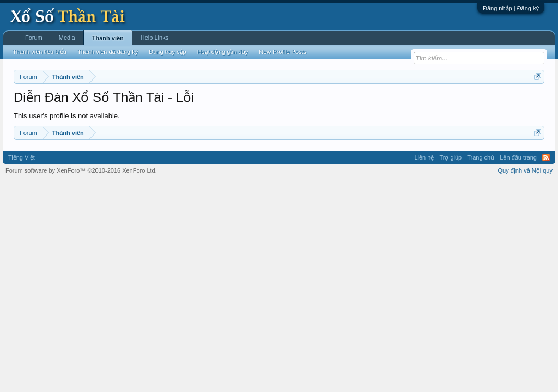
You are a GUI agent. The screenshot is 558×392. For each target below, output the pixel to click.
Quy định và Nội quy (526, 170)
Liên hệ (424, 157)
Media (67, 38)
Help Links (154, 38)
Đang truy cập (167, 52)
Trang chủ (481, 157)
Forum (34, 38)
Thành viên (108, 38)
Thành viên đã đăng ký (108, 52)
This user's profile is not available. (67, 116)
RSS (546, 157)
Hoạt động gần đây (223, 52)
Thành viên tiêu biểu (40, 52)
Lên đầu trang (518, 157)
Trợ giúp (450, 157)
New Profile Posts (283, 52)
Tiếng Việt (22, 157)
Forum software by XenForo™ (81, 170)
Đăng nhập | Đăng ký (511, 8)
